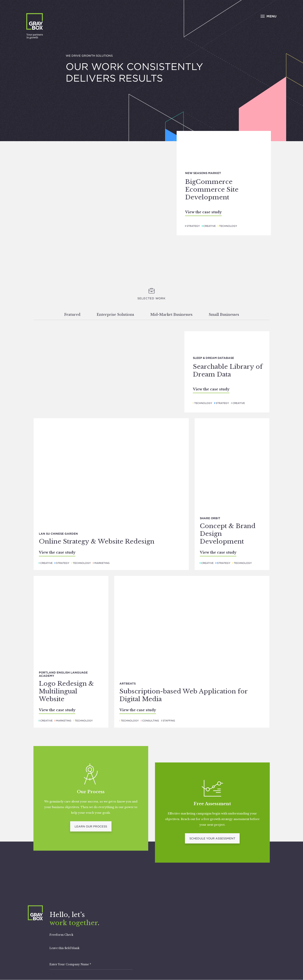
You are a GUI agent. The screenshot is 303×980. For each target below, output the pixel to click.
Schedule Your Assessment (212, 838)
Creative (209, 226)
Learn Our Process (91, 826)
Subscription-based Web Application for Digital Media (184, 695)
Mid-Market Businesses (171, 315)
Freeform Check (61, 935)
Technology (228, 226)
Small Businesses (224, 315)
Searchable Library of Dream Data (228, 370)
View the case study (203, 212)
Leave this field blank (64, 948)
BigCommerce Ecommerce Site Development (212, 190)
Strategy (193, 226)
